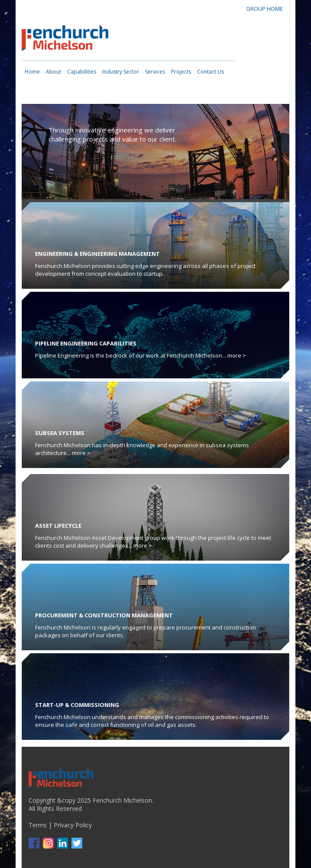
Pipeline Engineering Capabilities (86, 343)
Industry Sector (121, 72)
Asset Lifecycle (58, 526)
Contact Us (211, 72)
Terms (38, 825)
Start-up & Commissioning (77, 705)
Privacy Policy (73, 825)
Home (32, 72)
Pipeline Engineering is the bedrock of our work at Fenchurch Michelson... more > (141, 355)
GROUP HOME (264, 9)
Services (155, 72)
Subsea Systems (60, 433)
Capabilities (82, 72)
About (53, 72)
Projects (181, 72)
